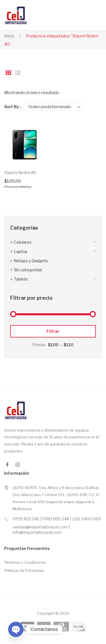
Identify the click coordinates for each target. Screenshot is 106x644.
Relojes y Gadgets (31, 261)
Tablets (21, 279)
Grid (8, 73)
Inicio (9, 36)
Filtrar (53, 331)
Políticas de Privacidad (24, 570)
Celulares (23, 242)
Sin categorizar (28, 270)
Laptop (21, 251)
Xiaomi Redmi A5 (20, 173)
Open (88, 15)
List (18, 73)
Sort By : (13, 107)
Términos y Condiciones (25, 562)
